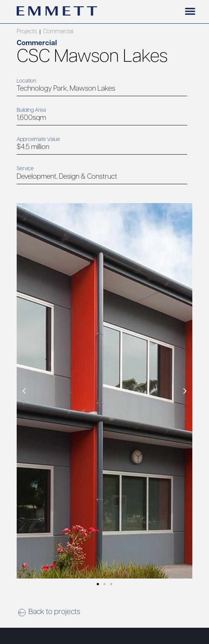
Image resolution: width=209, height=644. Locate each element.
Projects (27, 32)
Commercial (58, 32)
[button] (190, 11)
